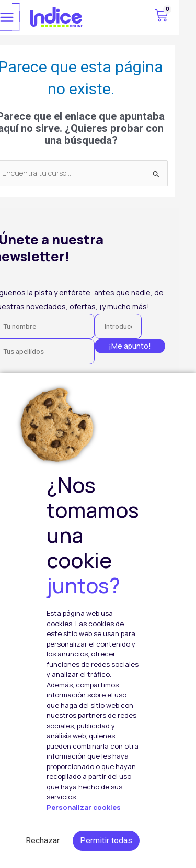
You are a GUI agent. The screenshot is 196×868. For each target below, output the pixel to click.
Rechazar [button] (43, 841)
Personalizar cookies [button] (84, 808)
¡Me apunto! (147, 346)
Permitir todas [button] (106, 841)
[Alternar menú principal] (23, 17)
